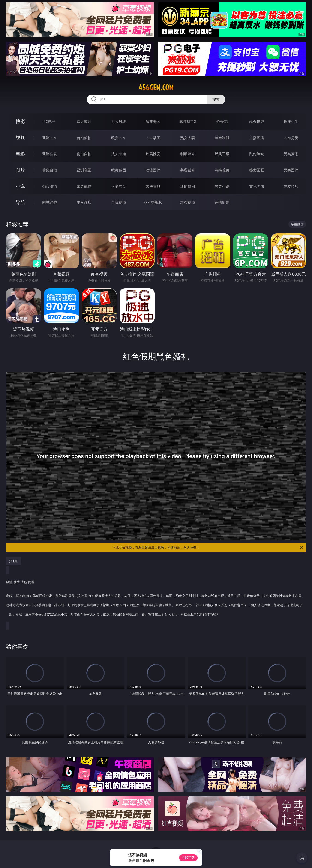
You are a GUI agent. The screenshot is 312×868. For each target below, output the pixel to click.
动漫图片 (153, 170)
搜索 (216, 99)
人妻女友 (119, 186)
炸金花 (222, 122)
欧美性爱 (153, 154)
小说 (20, 186)
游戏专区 (153, 122)
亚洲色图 (84, 170)
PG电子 (49, 122)
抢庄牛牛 (291, 122)
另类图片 (291, 170)
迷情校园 (188, 186)
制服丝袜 (188, 154)
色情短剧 (222, 202)
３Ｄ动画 (153, 138)
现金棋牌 (257, 122)
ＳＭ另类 (291, 138)
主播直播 (257, 138)
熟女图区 (257, 170)
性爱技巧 (291, 186)
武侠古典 (153, 186)
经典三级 (222, 154)
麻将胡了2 (187, 122)
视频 (20, 138)
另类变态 (291, 154)
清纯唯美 (222, 170)
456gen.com (156, 88)
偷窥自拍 (50, 170)
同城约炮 (50, 202)
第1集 (13, 561)
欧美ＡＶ (119, 138)
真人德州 (84, 122)
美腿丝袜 (188, 170)
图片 (20, 170)
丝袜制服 (222, 138)
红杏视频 (188, 202)
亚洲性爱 (50, 154)
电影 (20, 154)
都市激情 (50, 186)
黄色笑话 (257, 186)
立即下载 (188, 858)
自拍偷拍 (84, 138)
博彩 (20, 121)
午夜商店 (84, 202)
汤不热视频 (153, 202)
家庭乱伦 (84, 186)
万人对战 (119, 122)
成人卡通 (119, 154)
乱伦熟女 (257, 154)
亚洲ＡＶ (50, 138)
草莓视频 (119, 202)
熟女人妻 (188, 138)
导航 (20, 202)
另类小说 (222, 186)
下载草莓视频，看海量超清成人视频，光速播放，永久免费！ (208, 547)
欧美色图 (119, 170)
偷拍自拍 (84, 154)
